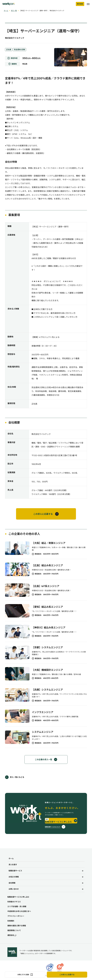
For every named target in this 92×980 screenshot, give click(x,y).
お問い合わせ (14, 889)
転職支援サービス (15, 871)
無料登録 (80, 4)
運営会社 (12, 936)
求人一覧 (14, 11)
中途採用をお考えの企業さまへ (19, 912)
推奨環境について (14, 931)
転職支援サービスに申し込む (18, 897)
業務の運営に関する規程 (17, 926)
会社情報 (12, 883)
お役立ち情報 (14, 877)
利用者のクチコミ (14, 902)
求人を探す (13, 865)
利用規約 (11, 921)
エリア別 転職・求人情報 (17, 907)
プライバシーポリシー (16, 916)
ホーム (6, 11)
